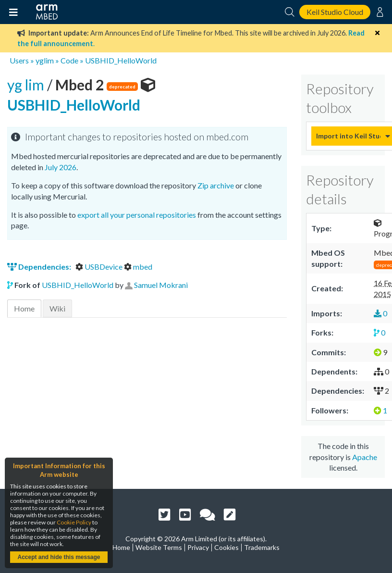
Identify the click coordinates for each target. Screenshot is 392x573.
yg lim (27, 85)
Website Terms (159, 547)
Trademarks (262, 547)
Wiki (57, 308)
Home (24, 308)
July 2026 (61, 167)
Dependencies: (40, 267)
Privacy (198, 547)
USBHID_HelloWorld (121, 60)
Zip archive (216, 185)
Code (69, 60)
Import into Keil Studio (348, 136)
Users (19, 60)
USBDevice (100, 267)
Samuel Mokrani (161, 285)
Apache (365, 457)
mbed (138, 267)
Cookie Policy (74, 522)
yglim (45, 60)
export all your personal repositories (137, 215)
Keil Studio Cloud (335, 12)
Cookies (227, 547)
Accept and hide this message (59, 557)
